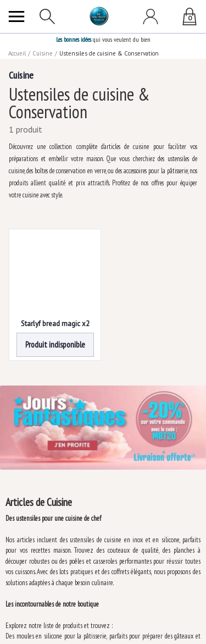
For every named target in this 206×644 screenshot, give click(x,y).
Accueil (17, 53)
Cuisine (43, 53)
